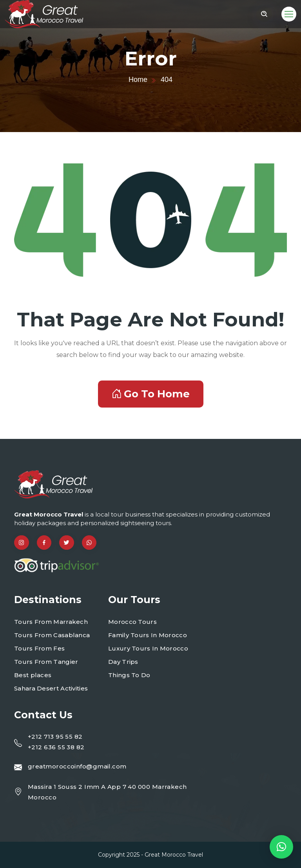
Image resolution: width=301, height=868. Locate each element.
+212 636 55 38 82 (56, 747)
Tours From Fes (39, 648)
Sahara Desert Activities (51, 688)
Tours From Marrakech (51, 622)
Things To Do (129, 675)
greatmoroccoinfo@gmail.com (77, 766)
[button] (281, 847)
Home (138, 80)
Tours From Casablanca (52, 635)
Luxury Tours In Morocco (148, 648)
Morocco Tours (132, 622)
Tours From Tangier (46, 662)
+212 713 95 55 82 (55, 737)
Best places (33, 675)
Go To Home (151, 394)
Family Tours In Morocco (148, 635)
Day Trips (123, 662)
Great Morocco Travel (174, 855)
